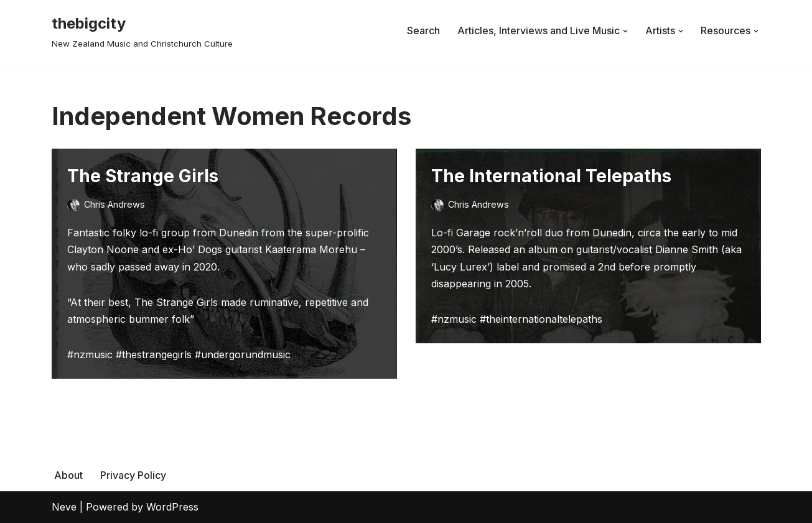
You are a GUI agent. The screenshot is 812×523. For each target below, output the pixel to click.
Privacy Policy (133, 475)
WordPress (172, 507)
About (68, 475)
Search (423, 30)
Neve (64, 507)
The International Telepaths (551, 176)
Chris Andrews (114, 204)
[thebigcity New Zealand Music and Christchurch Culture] (142, 31)
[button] (625, 31)
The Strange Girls (143, 176)
